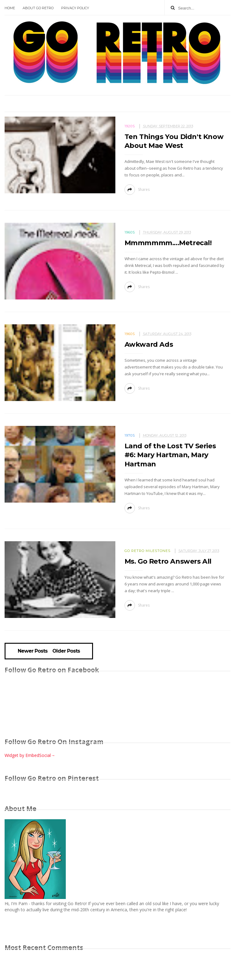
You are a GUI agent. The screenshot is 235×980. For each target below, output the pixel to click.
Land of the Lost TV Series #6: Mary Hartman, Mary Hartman (170, 455)
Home (10, 8)
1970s (130, 435)
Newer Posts (33, 651)
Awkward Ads (149, 344)
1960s (130, 232)
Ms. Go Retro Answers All (168, 561)
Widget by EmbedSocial (30, 755)
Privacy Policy (75, 8)
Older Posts (66, 651)
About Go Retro (38, 8)
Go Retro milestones (147, 551)
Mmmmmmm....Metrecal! (168, 243)
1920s (130, 126)
